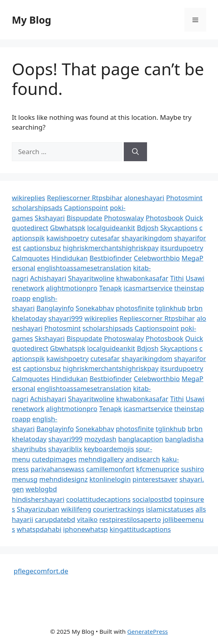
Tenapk (110, 288)
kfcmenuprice (157, 469)
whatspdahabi (39, 529)
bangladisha (184, 439)
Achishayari (48, 278)
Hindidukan (69, 258)
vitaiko (87, 519)
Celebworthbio (157, 258)
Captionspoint (86, 208)
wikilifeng (76, 509)
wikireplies (28, 198)
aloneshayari (144, 198)
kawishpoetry (68, 238)
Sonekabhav (95, 308)
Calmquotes (31, 258)
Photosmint (184, 198)
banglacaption (141, 439)
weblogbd (41, 489)
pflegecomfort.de (41, 571)
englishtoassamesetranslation (84, 268)
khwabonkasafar (142, 278)
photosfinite (135, 308)
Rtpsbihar (107, 198)
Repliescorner (69, 198)
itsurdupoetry (182, 248)
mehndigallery (101, 459)
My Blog (32, 20)
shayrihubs (29, 449)
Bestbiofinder (111, 258)
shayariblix (65, 449)
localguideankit (111, 228)
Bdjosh (148, 228)
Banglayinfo (55, 308)
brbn (195, 308)
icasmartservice (148, 288)
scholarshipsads (37, 208)
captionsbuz (42, 248)
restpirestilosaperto (130, 519)
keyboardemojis (109, 449)
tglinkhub (171, 308)
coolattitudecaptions (99, 499)
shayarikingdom (147, 238)
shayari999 (66, 318)
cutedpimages (54, 459)
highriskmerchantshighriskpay (111, 248)
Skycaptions (179, 228)
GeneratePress (148, 631)
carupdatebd (55, 519)
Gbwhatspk (68, 228)
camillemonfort (110, 469)
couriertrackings (119, 509)
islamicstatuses (170, 509)
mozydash (100, 439)
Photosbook (164, 218)
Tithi (177, 278)
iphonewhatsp (86, 529)
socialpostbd (152, 499)
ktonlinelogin (110, 479)
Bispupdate (85, 218)
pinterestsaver (155, 479)
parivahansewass (57, 469)
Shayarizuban (38, 509)
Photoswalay (124, 218)
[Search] (135, 152)
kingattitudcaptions (140, 529)
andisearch (143, 459)
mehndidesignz (64, 479)
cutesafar (105, 238)
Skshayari (50, 218)
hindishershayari (38, 499)
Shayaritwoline (91, 278)
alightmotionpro (72, 288)
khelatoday (29, 318)
